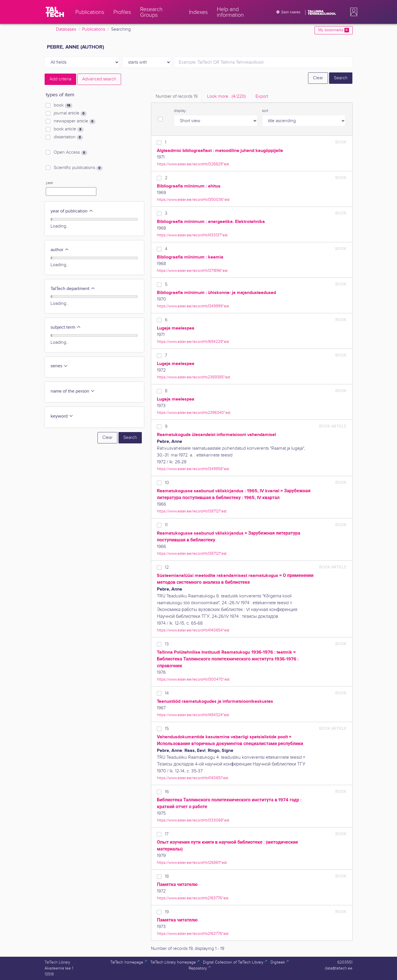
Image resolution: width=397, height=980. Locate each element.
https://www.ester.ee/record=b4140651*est (193, 778)
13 (167, 644)
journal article (70, 113)
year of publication (72, 211)
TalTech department (73, 289)
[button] (353, 12)
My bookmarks (333, 30)
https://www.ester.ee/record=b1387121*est (192, 511)
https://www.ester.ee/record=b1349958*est (193, 469)
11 (166, 525)
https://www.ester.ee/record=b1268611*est (192, 863)
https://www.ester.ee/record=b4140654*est (193, 630)
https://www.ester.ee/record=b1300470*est (193, 679)
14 (167, 693)
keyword (62, 416)
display (180, 111)
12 (167, 567)
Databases (66, 29)
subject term (66, 327)
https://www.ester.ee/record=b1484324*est (193, 715)
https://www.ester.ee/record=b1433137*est (192, 235)
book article (68, 129)
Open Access (70, 153)
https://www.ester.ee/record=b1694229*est (193, 342)
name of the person (73, 391)
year (49, 183)
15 (167, 729)
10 (167, 483)
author (60, 250)
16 (167, 792)
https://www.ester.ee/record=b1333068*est (193, 820)
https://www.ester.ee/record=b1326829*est (193, 164)
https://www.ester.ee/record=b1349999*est (193, 306)
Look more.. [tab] (226, 96)
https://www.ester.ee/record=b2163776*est (193, 898)
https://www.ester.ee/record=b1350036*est (193, 200)
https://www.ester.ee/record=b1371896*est (192, 271)
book (63, 105)
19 (167, 912)
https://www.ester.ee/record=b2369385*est (194, 377)
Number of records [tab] (177, 96)
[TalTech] (55, 12)
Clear (318, 78)
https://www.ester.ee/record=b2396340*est (194, 413)
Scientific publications (78, 168)
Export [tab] (262, 96)
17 (167, 834)
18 (167, 876)
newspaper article (74, 121)
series (59, 366)
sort (265, 111)
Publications (94, 29)
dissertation (68, 137)
